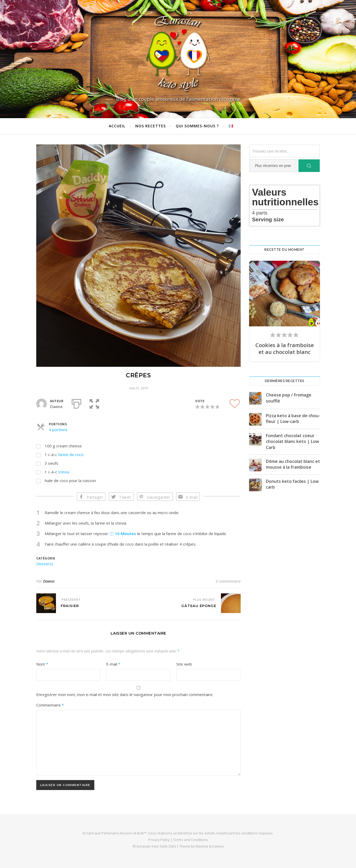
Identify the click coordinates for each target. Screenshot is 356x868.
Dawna (49, 581)
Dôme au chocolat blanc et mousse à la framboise (293, 464)
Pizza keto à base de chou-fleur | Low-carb (293, 419)
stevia (64, 472)
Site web (184, 664)
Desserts (45, 564)
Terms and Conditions (191, 840)
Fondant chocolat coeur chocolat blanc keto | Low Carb (292, 441)
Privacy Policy (159, 840)
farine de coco (71, 454)
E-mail (192, 497)
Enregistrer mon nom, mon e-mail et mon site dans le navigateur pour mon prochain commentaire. (125, 694)
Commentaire (50, 705)
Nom (42, 664)
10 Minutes (123, 534)
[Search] (309, 166)
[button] (94, 403)
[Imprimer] (76, 403)
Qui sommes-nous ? (197, 126)
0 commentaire (228, 581)
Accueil (117, 126)
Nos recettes (151, 126)
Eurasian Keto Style (152, 846)
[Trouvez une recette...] (285, 151)
